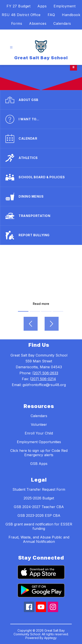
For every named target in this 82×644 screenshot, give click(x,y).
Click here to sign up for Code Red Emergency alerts (39, 453)
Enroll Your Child (39, 433)
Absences (38, 23)
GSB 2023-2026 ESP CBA (39, 515)
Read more (41, 304)
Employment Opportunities (39, 442)
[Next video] (52, 324)
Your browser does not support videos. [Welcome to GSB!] (41, 78)
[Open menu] (11, 47)
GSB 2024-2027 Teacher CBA (39, 507)
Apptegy (50, 638)
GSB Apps (39, 464)
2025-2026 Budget (39, 498)
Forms (17, 23)
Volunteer (39, 424)
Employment (65, 6)
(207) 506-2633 (45, 373)
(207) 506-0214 (43, 379)
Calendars (62, 23)
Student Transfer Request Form (39, 489)
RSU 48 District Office (21, 15)
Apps (42, 6)
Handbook (71, 15)
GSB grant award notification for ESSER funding (39, 526)
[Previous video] (31, 324)
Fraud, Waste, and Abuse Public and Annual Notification (39, 539)
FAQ (51, 15)
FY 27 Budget (18, 6)
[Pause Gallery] (73, 67)
